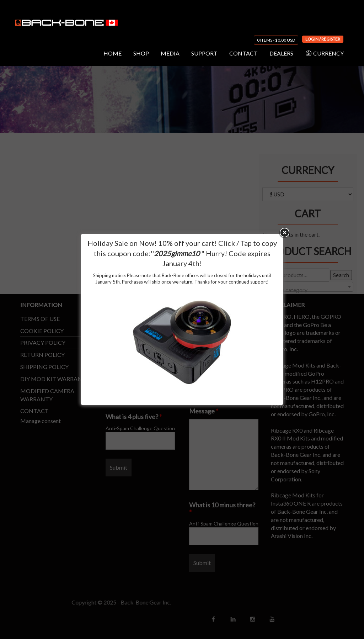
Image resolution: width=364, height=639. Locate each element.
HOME (113, 53)
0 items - (276, 40)
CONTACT (243, 53)
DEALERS (281, 53)
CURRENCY (324, 53)
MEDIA (170, 53)
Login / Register (323, 39)
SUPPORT (204, 53)
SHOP (141, 53)
